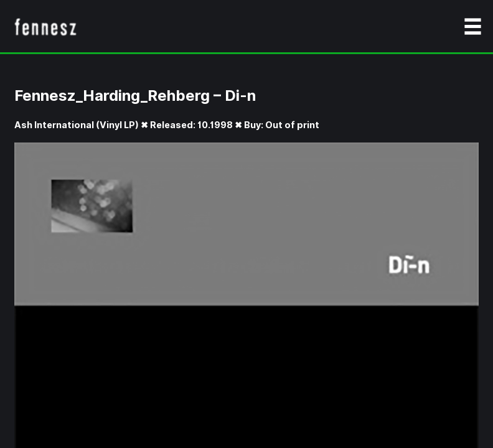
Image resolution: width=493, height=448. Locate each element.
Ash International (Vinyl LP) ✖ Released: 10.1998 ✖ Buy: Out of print (167, 125)
